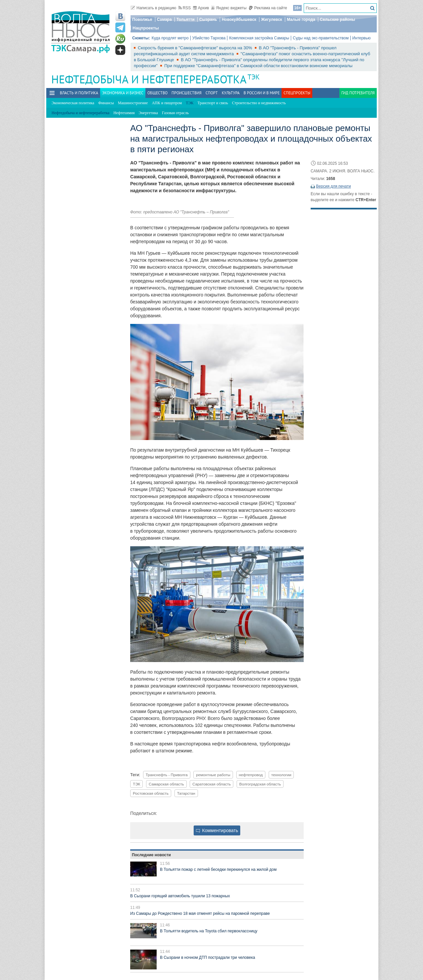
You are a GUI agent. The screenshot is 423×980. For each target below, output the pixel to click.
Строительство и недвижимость (259, 103)
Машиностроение (133, 103)
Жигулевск (272, 20)
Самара (164, 20)
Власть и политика (79, 93)
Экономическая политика (73, 103)
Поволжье (142, 20)
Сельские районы (338, 20)
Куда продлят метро (170, 38)
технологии (281, 775)
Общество (157, 93)
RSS (185, 8)
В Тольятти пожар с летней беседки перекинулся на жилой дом (218, 869)
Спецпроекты (297, 93)
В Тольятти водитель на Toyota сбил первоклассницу (209, 931)
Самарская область (166, 784)
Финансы (106, 103)
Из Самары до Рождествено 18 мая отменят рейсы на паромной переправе (200, 913)
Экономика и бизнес (123, 93)
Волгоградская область (260, 784)
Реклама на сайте (268, 8)
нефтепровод (251, 775)
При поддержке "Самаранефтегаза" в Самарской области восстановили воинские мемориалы (258, 66)
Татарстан (186, 793)
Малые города (301, 20)
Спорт (212, 93)
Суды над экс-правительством (321, 38)
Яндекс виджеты (229, 8)
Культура (231, 93)
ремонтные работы (213, 775)
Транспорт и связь (213, 103)
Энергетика (148, 113)
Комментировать (217, 830)
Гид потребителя (358, 93)
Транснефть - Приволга (167, 775)
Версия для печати (333, 186)
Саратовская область (211, 784)
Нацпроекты (146, 28)
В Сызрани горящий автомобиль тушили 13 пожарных (180, 896)
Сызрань (208, 20)
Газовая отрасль (175, 113)
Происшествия (187, 93)
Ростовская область (151, 793)
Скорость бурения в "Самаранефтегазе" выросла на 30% (195, 48)
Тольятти (186, 20)
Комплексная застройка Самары (259, 38)
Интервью (362, 38)
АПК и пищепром (167, 103)
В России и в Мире (262, 93)
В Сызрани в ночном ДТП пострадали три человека (208, 958)
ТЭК (254, 77)
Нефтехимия (124, 113)
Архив (201, 8)
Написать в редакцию (153, 8)
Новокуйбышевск (239, 20)
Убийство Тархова (209, 38)
